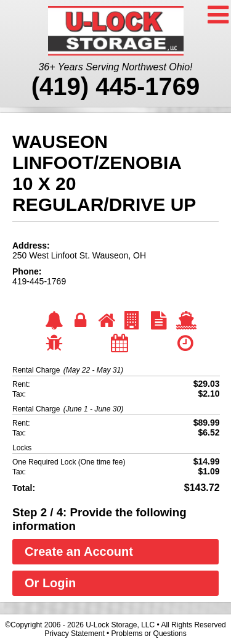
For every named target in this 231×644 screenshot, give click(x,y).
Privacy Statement (74, 634)
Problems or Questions (149, 634)
